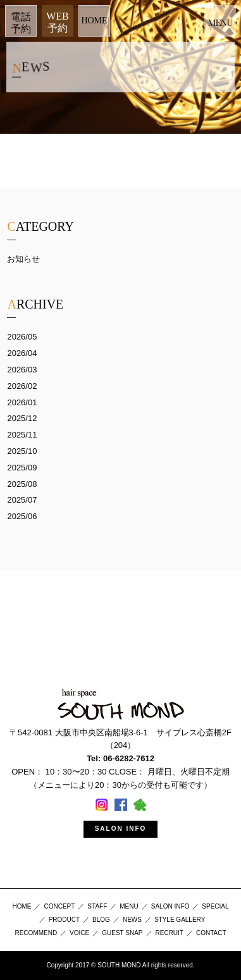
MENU (129, 906)
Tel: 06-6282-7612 (120, 758)
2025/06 (22, 516)
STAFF (97, 906)
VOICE (79, 933)
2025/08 (22, 484)
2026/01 (22, 402)
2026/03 (22, 370)
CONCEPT (59, 906)
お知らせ (23, 259)
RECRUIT (170, 933)
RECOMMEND (36, 933)
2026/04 (22, 353)
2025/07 (22, 500)
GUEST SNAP (122, 933)
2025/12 (22, 418)
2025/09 (22, 468)
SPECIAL (215, 906)
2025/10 (22, 451)
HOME (94, 21)
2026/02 (22, 386)
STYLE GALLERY (180, 920)
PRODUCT (64, 920)
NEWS (132, 920)
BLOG (101, 920)
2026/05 (22, 337)
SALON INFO (121, 829)
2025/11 (22, 435)
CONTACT (211, 933)
